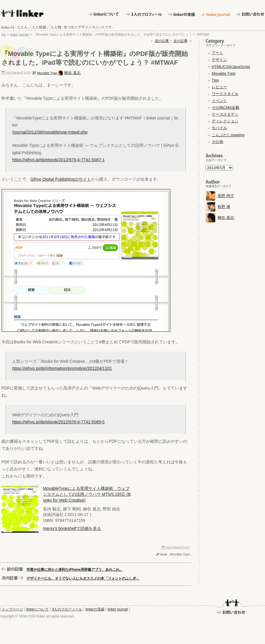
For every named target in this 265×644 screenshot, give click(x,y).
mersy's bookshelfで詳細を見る (72, 528)
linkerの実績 (95, 609)
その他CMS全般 (226, 108)
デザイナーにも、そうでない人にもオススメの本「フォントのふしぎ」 (83, 578)
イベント (219, 101)
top (4, 34)
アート (217, 53)
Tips (215, 80)
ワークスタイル (225, 94)
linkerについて (38, 609)
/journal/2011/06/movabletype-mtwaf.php (50, 132)
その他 (217, 142)
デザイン (219, 60)
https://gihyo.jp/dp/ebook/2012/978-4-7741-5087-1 (58, 160)
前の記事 (162, 41)
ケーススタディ (225, 114)
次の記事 (180, 41)
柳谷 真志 (72, 73)
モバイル (219, 128)
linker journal (19, 34)
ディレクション (225, 121)
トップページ (12, 609)
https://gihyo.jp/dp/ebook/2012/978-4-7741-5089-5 (58, 422)
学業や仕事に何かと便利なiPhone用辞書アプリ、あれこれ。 (75, 570)
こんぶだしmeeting (228, 135)
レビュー (219, 87)
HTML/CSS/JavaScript (231, 67)
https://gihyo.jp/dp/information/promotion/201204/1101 (62, 368)
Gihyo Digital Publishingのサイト (61, 179)
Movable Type (47, 73)
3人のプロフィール (67, 609)
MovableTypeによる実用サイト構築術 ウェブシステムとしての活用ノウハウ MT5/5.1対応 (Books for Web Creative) (87, 494)
